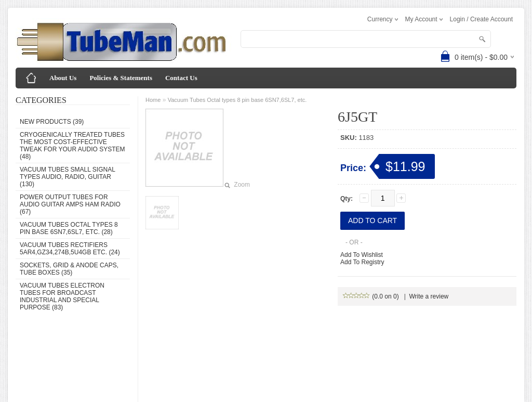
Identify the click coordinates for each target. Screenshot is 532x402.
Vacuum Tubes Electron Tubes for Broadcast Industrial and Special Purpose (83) (62, 296)
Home (153, 100)
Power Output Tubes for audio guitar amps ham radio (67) (70, 204)
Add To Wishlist (362, 255)
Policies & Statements (121, 78)
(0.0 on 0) (371, 296)
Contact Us (181, 78)
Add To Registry (362, 262)
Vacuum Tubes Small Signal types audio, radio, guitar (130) (67, 177)
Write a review (429, 296)
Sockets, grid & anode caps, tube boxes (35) (69, 269)
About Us (63, 78)
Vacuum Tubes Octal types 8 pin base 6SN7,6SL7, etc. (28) (69, 228)
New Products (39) (52, 122)
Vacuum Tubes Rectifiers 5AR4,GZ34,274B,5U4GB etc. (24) (70, 249)
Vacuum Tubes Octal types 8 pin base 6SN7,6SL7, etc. (237, 100)
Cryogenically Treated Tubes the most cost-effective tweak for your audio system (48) (72, 146)
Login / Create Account (481, 19)
